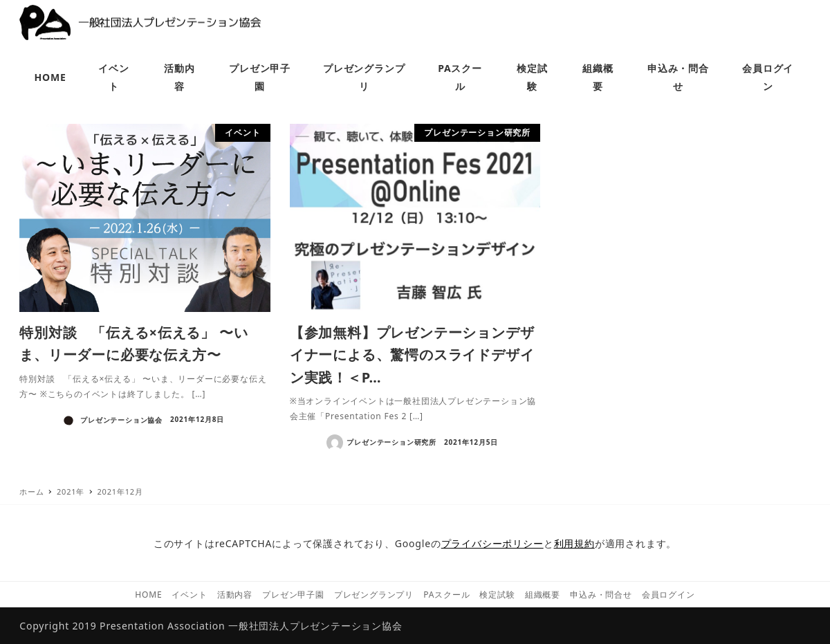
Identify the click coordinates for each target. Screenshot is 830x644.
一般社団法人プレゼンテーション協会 (315, 626)
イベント (189, 595)
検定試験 (497, 595)
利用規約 (574, 543)
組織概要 (543, 595)
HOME (148, 595)
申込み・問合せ (601, 595)
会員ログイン (668, 595)
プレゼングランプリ (374, 595)
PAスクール (446, 595)
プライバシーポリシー (492, 543)
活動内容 (235, 595)
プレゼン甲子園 (293, 595)
